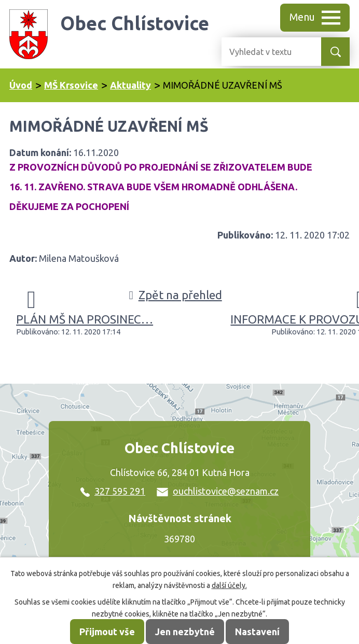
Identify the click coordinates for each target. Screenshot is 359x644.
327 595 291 (113, 491)
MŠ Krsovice (71, 85)
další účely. (229, 585)
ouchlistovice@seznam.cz (218, 491)
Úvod (21, 85)
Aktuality (130, 85)
